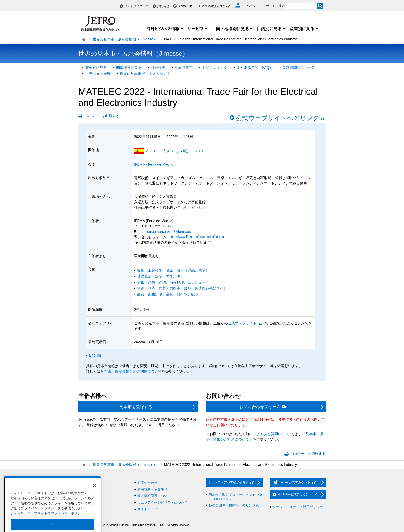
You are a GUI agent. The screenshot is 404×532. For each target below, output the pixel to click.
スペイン (174, 151)
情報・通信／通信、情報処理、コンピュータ (173, 282)
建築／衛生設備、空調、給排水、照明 (168, 294)
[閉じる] (94, 494)
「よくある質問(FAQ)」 (272, 434)
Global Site (185, 6)
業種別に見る (96, 67)
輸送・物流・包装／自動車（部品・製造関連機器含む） (182, 288)
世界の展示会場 (98, 74)
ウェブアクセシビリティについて (162, 503)
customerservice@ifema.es (169, 232)
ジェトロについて (136, 6)
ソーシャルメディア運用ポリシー (298, 507)
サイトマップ (147, 509)
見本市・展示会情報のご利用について (131, 371)
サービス (198, 29)
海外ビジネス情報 (165, 29)
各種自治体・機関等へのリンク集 (234, 505)
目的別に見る (271, 29)
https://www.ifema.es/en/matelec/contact (197, 237)
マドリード (154, 151)
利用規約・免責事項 (152, 489)
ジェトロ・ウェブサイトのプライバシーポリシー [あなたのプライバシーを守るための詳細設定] (47, 522)
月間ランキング (215, 67)
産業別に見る (304, 29)
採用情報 (88, 483)
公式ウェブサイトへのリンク (280, 118)
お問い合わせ (147, 483)
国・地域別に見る (234, 29)
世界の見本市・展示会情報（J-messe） (125, 39)
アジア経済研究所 (215, 6)
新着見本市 (184, 67)
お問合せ (163, 6)
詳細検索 (158, 67)
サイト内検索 (275, 6)
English (95, 355)
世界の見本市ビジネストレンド (145, 74)
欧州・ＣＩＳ (194, 151)
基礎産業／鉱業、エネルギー (161, 276)
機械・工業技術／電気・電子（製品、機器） (173, 270)
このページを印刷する (102, 116)
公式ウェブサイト (242, 323)
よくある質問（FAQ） (255, 67)
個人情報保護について (154, 496)
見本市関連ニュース (299, 67)
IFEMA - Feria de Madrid (154, 164)
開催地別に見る (129, 67)
